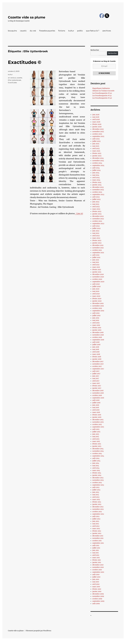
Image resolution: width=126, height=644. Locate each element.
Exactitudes (12, 83)
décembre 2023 (98, 187)
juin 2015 (96, 434)
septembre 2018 (98, 340)
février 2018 (97, 357)
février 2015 (97, 444)
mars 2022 (96, 238)
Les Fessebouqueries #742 (102, 93)
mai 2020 (96, 291)
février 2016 (97, 415)
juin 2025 (96, 144)
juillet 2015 (96, 432)
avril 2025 (96, 149)
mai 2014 (96, 466)
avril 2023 (96, 207)
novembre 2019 (98, 306)
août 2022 (96, 226)
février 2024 (97, 182)
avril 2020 (96, 294)
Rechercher (95, 50)
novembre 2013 (98, 480)
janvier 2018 (97, 359)
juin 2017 (96, 376)
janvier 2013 (97, 504)
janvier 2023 (97, 214)
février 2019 (97, 328)
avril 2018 (96, 352)
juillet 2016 (96, 403)
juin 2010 (96, 579)
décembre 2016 (98, 391)
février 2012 (97, 531)
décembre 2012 (98, 507)
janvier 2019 (97, 330)
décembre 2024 (98, 158)
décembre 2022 (98, 216)
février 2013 (97, 502)
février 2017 (97, 386)
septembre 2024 (98, 165)
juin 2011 (96, 550)
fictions (62, 31)
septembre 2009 (98, 601)
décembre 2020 (98, 274)
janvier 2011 (97, 562)
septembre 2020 (98, 282)
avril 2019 (96, 323)
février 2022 (97, 241)
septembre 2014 (98, 456)
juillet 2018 (96, 345)
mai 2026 (96, 117)
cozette (19, 78)
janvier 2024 (97, 185)
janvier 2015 (97, 446)
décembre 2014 (98, 449)
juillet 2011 (96, 548)
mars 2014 (96, 470)
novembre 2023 (98, 190)
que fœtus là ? (93, 31)
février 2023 (97, 211)
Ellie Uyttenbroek (15, 80)
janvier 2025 (97, 156)
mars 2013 (96, 500)
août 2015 (96, 429)
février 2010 (97, 589)
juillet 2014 (96, 461)
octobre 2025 (97, 134)
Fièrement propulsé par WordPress (38, 631)
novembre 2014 (98, 451)
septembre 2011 (98, 543)
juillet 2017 (96, 374)
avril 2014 (96, 468)
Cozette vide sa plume (27, 17)
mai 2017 (96, 378)
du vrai (33, 31)
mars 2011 (96, 558)
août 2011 (96, 546)
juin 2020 (96, 289)
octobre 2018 (97, 337)
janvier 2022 (97, 243)
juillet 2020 (96, 286)
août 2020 (96, 284)
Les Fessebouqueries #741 (102, 96)
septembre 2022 (98, 224)
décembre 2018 (98, 332)
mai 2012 (96, 524)
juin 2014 (96, 463)
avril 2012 (96, 526)
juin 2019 (96, 318)
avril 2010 (96, 584)
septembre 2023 (98, 195)
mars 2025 (96, 151)
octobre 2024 (97, 163)
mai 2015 (96, 437)
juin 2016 (96, 405)
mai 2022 (96, 233)
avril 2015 (96, 439)
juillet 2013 (96, 490)
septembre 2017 (98, 369)
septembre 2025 (98, 136)
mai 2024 (96, 175)
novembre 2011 (98, 538)
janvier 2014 (97, 475)
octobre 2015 (97, 424)
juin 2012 (96, 521)
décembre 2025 (98, 129)
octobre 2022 (97, 221)
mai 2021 (96, 262)
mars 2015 (96, 441)
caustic (23, 31)
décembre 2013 (98, 478)
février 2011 (97, 560)
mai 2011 (96, 553)
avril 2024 (96, 178)
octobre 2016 (97, 395)
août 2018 (96, 342)
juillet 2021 (96, 257)
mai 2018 (96, 349)
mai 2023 (96, 204)
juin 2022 (96, 231)
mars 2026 (96, 122)
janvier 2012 (97, 533)
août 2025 (96, 139)
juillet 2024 (96, 170)
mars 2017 (96, 383)
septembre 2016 (98, 398)
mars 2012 (96, 529)
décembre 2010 (98, 565)
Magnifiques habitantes (101, 88)
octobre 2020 (97, 279)
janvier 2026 (97, 127)
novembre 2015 (98, 422)
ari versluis (12, 78)
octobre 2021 (97, 250)
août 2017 (96, 371)
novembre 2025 (98, 132)
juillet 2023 (96, 199)
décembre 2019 (98, 303)
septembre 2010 (98, 572)
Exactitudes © (25, 62)
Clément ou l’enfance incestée (103, 91)
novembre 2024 (98, 161)
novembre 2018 (98, 335)
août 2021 (96, 255)
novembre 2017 (98, 364)
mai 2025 (96, 146)
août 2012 (96, 516)
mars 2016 (96, 412)
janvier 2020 (97, 301)
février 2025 (97, 153)
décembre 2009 (98, 594)
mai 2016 (96, 408)
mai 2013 (96, 495)
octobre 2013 (97, 483)
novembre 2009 (98, 596)
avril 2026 (96, 119)
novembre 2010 (98, 567)
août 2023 (96, 197)
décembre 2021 (98, 245)
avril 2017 (96, 381)
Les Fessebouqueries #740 (102, 98)
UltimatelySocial (82, 642)
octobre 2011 (97, 541)
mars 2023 (96, 209)
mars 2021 (96, 267)
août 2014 (96, 458)
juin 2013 (96, 492)
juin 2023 (96, 202)
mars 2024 (96, 180)
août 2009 (96, 604)
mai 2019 (96, 320)
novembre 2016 (98, 393)
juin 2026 (96, 115)
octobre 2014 (97, 454)
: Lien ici (79, 213)
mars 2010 (96, 587)
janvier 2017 (97, 388)
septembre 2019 (98, 311)
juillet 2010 (96, 577)
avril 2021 (96, 265)
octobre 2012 (97, 512)
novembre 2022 (98, 219)
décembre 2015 (98, 420)
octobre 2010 (97, 570)
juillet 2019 (96, 316)
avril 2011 (96, 555)
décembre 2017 (98, 362)
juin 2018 (96, 347)
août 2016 (96, 400)
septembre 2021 (98, 253)
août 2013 (96, 487)
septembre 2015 (98, 427)
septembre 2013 (98, 485)
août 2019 (96, 313)
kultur (71, 31)
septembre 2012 (98, 514)
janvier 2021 (97, 272)
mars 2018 (96, 354)
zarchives (107, 31)
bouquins (12, 31)
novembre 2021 (98, 248)
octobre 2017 (97, 366)
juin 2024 (96, 173)
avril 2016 (96, 410)
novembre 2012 (98, 509)
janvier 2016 (97, 417)
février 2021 (97, 270)
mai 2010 (96, 582)
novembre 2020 (98, 277)
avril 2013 (96, 497)
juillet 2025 (96, 141)
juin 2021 (96, 260)
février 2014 (97, 473)
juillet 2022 (96, 228)
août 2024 (96, 168)
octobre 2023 (97, 192)
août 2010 (96, 575)
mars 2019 (96, 325)
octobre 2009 (97, 599)
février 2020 (97, 299)
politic (80, 31)
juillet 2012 (96, 519)
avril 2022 (96, 236)
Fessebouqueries (47, 31)
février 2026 (97, 124)
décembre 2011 (98, 536)
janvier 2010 (97, 591)
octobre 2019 (97, 308)
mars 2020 (96, 296)
